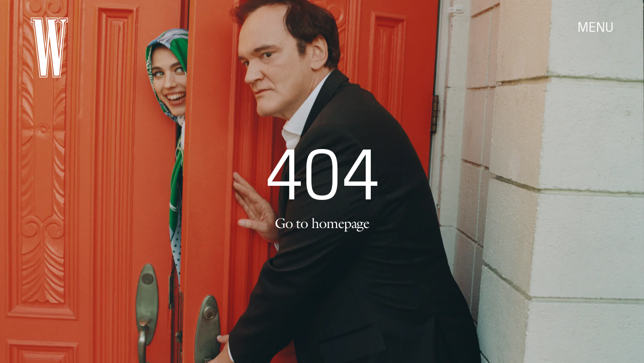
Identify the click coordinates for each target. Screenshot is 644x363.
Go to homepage (322, 223)
